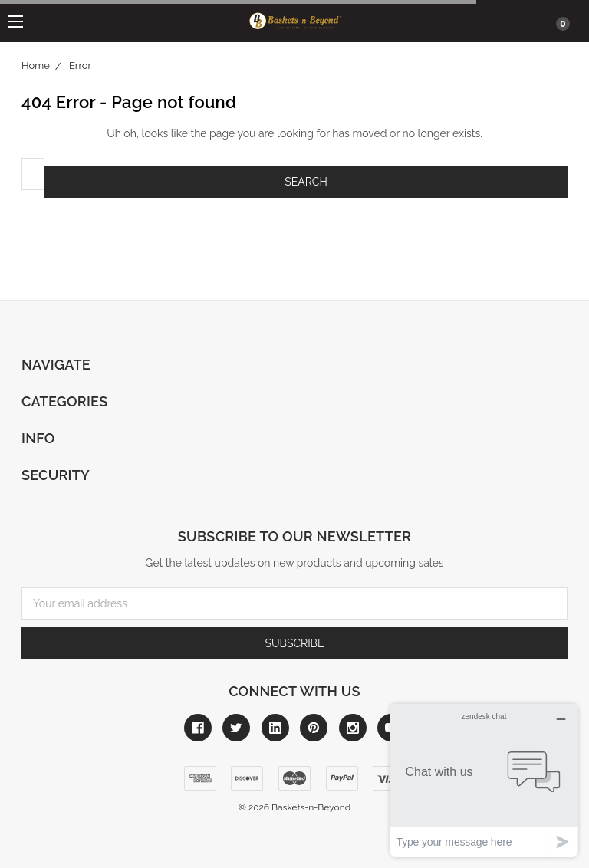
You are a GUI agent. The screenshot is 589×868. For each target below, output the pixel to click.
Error (80, 66)
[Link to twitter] (236, 728)
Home (36, 66)
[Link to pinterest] (314, 728)
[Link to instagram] (353, 728)
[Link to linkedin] (275, 728)
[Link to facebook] (198, 728)
